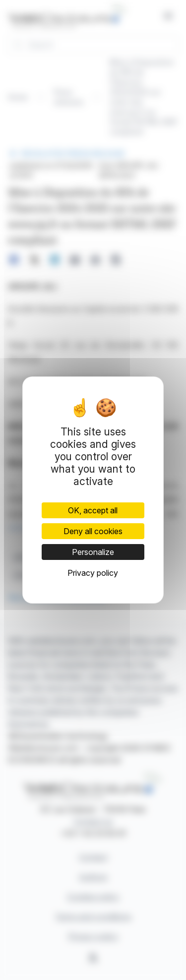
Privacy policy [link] (93, 573)
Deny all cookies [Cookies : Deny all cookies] (93, 531)
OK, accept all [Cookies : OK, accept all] (93, 510)
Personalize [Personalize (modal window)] (93, 552)
